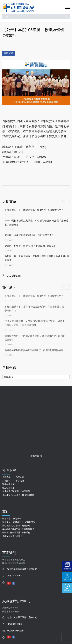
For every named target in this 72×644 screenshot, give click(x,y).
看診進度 (67, 590)
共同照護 (26, 491)
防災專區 (17, 518)
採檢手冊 (26, 532)
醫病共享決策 (8, 484)
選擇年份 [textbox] (8, 377)
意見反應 (26, 525)
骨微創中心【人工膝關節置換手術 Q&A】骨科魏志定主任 (34, 210)
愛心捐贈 (6, 525)
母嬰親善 (6, 477)
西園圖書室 (30, 522)
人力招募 (16, 525)
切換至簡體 (36, 456)
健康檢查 (6, 491)
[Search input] (34, 17)
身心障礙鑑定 (28, 495)
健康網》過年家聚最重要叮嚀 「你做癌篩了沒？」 (30, 235)
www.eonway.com (15, 631)
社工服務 (6, 495)
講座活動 (16, 491)
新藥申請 (16, 529)
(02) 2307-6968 (14, 576)
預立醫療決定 (8, 488)
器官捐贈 (20, 481)
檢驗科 (5, 532)
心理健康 (20, 477)
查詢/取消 (67, 579)
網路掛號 (67, 568)
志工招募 (16, 495)
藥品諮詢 (6, 529)
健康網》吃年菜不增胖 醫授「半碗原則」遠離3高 (30, 246)
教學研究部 (18, 522)
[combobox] (36, 377)
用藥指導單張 (28, 529)
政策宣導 (6, 518)
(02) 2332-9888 (14, 624)
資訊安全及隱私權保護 (13, 536)
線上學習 (6, 522)
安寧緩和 (6, 481)
